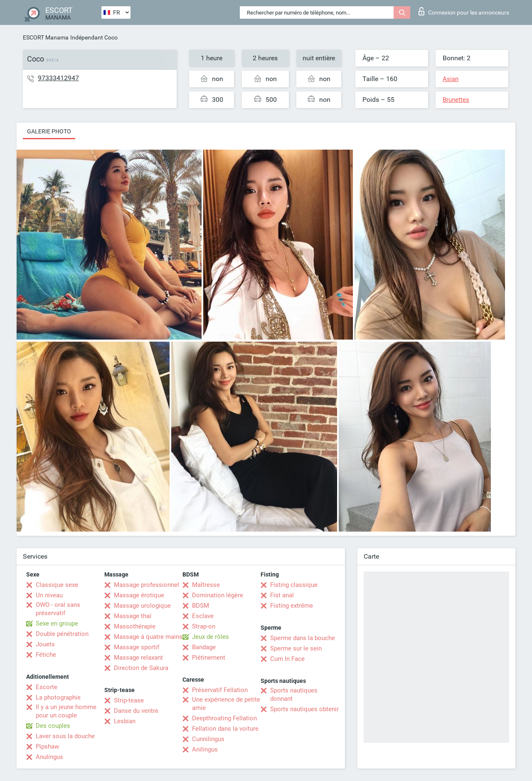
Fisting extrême (292, 606)
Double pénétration (62, 634)
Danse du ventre (136, 711)
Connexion (464, 11)
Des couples (53, 726)
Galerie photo (49, 131)
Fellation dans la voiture (225, 729)
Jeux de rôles (211, 637)
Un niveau (49, 595)
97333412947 (58, 78)
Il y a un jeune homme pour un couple (66, 711)
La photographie (58, 697)
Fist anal (282, 595)
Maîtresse (206, 585)
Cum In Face (287, 659)
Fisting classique (294, 585)
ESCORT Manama (46, 37)
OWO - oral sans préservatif (58, 609)
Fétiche (46, 655)
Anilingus (205, 749)
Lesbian (125, 721)
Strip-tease (129, 700)
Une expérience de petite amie (226, 704)
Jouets (45, 644)
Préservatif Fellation (220, 690)
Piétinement (209, 658)
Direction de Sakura (141, 668)
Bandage (204, 647)
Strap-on (204, 626)
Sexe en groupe (57, 623)
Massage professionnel (147, 585)
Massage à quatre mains (148, 637)
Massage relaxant (138, 658)
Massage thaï (133, 616)
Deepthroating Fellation (224, 718)
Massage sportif (137, 647)
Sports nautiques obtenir (304, 709)
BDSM (201, 606)
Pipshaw (47, 747)
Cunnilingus (208, 739)
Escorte (47, 687)
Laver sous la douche (65, 736)
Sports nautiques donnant (294, 695)
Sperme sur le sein (296, 648)
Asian (451, 79)
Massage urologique (142, 606)
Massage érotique (139, 595)
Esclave (203, 616)
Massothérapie (135, 626)
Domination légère (218, 595)
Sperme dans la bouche (303, 638)
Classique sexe (57, 585)
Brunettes (456, 100)
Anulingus (49, 757)
